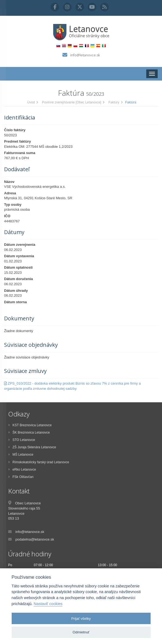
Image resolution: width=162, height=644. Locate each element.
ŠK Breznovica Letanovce (29, 433)
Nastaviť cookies (48, 604)
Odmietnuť (81, 632)
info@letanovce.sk (85, 55)
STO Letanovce (22, 440)
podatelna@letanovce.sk (35, 539)
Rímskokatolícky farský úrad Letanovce (39, 462)
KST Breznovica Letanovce (30, 425)
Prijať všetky (81, 619)
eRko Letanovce (22, 470)
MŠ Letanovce (21, 455)
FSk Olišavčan (21, 477)
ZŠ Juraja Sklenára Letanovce (32, 447)
